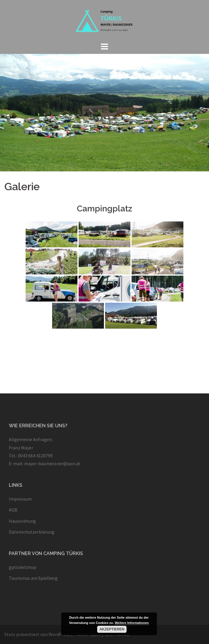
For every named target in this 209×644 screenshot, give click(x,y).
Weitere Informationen (132, 623)
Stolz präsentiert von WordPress (37, 634)
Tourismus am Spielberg (33, 578)
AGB (13, 510)
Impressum (20, 499)
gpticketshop (23, 567)
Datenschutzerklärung (32, 532)
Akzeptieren (112, 629)
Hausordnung (22, 521)
